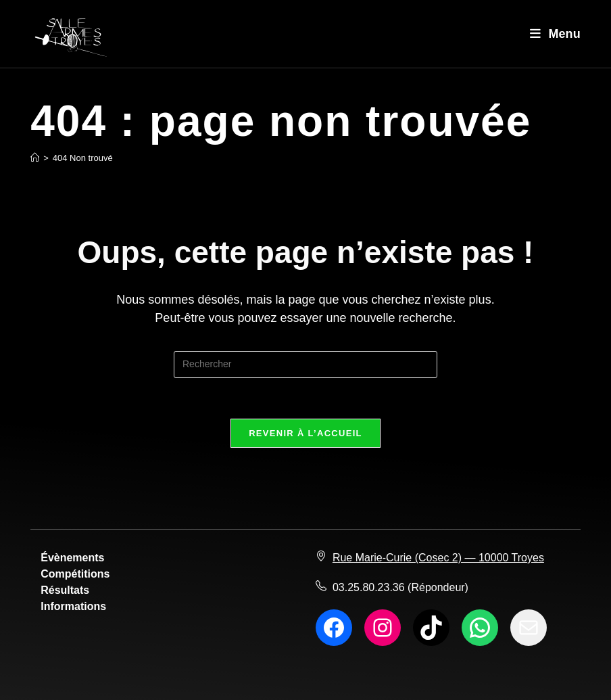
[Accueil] (35, 158)
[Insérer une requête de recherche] (305, 365)
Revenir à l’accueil (305, 433)
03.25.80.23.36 (369, 587)
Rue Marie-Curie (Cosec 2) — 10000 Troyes (438, 558)
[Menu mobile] (555, 34)
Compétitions (75, 574)
